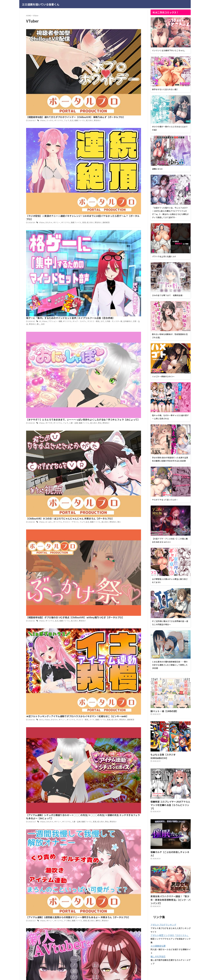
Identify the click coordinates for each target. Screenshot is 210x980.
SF (82, 109)
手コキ (114, 355)
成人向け (128, 38)
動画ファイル (119, 38)
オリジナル (100, 38)
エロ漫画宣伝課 (157, 929)
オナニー (98, 73)
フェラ (107, 38)
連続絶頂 (72, 76)
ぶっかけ (91, 38)
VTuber (85, 38)
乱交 (112, 38)
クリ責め (108, 323)
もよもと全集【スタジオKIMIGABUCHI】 (168, 754)
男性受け (121, 355)
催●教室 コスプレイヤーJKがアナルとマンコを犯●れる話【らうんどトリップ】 (170, 799)
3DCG (83, 252)
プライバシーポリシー (92, 965)
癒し (115, 112)
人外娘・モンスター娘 (79, 112)
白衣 (119, 112)
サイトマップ (108, 965)
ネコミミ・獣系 (132, 109)
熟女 (138, 145)
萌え (83, 183)
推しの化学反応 (157, 940)
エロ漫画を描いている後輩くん (41, 4)
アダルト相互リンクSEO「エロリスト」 (167, 919)
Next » (99, 391)
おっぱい (90, 180)
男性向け (136, 38)
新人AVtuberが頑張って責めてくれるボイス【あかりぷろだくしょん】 (103, 352)
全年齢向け (92, 112)
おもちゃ (90, 73)
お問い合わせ (121, 965)
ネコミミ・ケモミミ (111, 180)
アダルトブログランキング (162, 908)
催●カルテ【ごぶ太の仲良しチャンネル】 (168, 843)
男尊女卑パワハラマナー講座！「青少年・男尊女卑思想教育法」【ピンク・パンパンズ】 (170, 885)
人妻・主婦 (113, 145)
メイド (131, 252)
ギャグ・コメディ (119, 109)
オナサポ (90, 145)
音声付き (136, 355)
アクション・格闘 (96, 109)
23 (91, 391)
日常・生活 (101, 112)
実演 (123, 73)
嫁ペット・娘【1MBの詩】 (162, 711)
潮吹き (136, 323)
